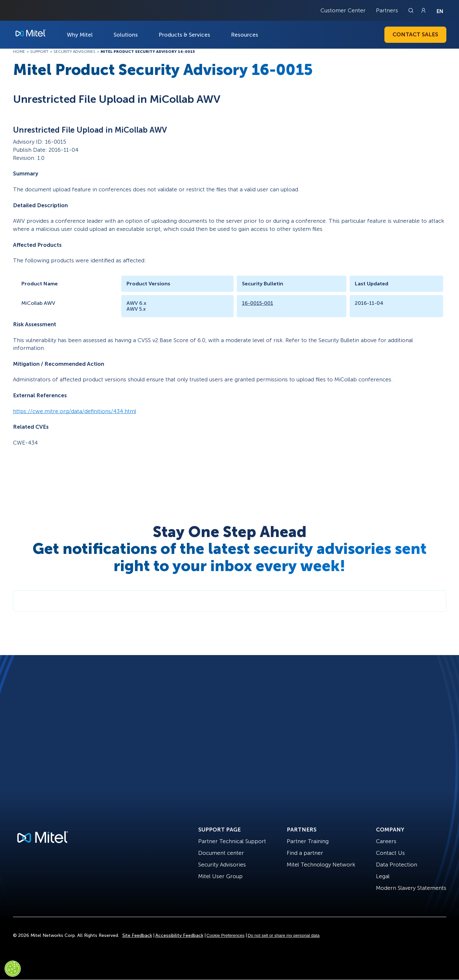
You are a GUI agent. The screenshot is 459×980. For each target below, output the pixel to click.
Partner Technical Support (232, 841)
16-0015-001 (258, 303)
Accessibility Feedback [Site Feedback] (179, 935)
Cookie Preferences (226, 935)
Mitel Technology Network (321, 865)
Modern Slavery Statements (411, 888)
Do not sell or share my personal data (284, 935)
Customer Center (343, 10)
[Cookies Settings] (13, 969)
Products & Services (184, 35)
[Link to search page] (412, 10)
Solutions (126, 35)
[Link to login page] (423, 10)
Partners (387, 10)
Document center (221, 853)
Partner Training (308, 841)
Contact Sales (415, 34)
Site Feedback (137, 935)
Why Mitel (80, 35)
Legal (383, 876)
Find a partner (305, 853)
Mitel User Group (220, 876)
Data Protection (397, 865)
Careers (386, 841)
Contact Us (390, 853)
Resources (245, 35)
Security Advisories (222, 865)
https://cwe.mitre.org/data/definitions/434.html (75, 411)
